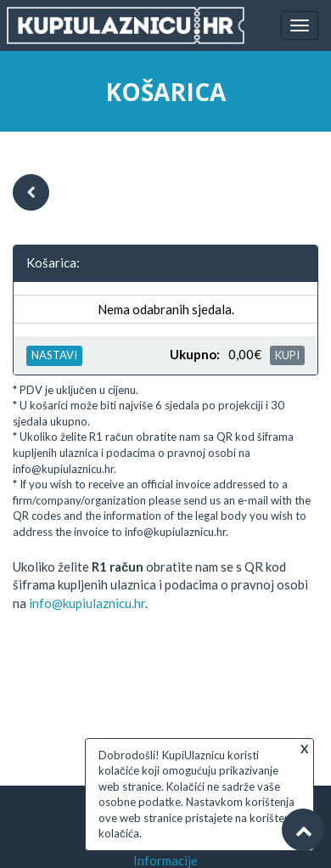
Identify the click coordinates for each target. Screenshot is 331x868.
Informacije (165, 860)
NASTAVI (54, 355)
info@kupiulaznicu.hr (87, 603)
